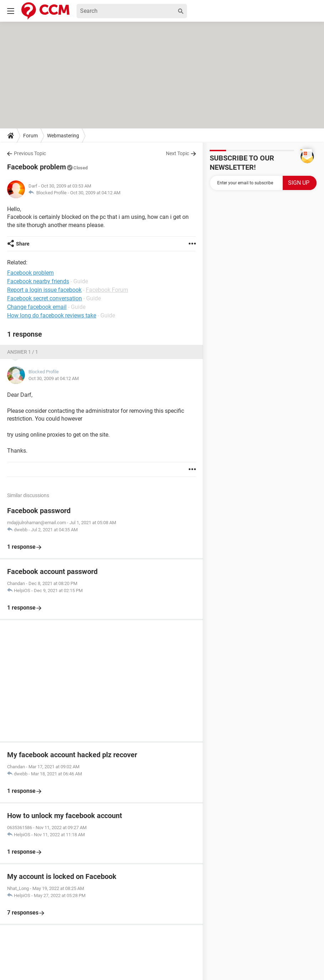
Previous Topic (30, 153)
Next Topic (177, 153)
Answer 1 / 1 (23, 352)
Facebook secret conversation (45, 298)
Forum (30, 136)
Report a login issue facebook (44, 290)
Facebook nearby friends (38, 281)
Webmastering (63, 136)
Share (23, 244)
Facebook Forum (107, 290)
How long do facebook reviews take (52, 315)
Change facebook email (37, 307)
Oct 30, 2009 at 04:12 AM (95, 193)
